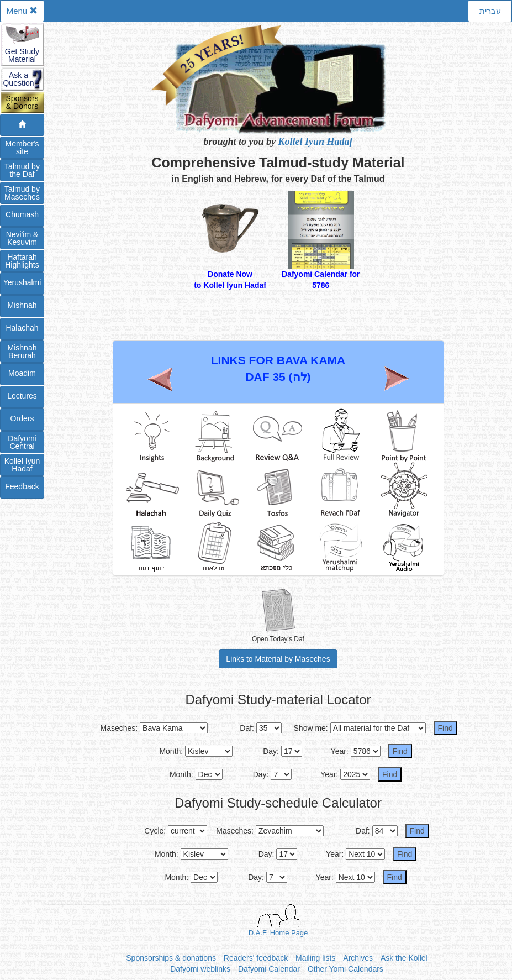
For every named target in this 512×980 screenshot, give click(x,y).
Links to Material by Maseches (278, 659)
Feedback (22, 486)
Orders (22, 418)
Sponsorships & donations (171, 958)
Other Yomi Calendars (345, 969)
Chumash (22, 214)
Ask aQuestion (18, 79)
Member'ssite (22, 148)
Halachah (22, 328)
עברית (490, 11)
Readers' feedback (256, 958)
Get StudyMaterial (22, 55)
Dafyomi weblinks (200, 969)
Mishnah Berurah (22, 352)
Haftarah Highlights (22, 261)
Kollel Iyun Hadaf (316, 142)
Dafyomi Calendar (269, 969)
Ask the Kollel (404, 958)
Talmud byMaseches (22, 193)
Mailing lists (315, 958)
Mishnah (22, 305)
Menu (22, 11)
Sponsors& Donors (22, 102)
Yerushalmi (22, 282)
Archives (358, 958)
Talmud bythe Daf (22, 170)
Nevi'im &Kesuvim (22, 238)
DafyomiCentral (22, 442)
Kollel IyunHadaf (22, 465)
